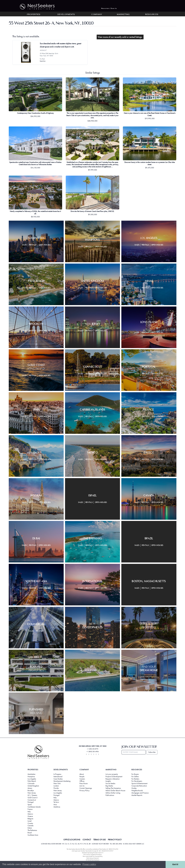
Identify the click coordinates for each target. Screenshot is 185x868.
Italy (29, 812)
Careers (82, 779)
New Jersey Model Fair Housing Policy (93, 856)
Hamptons (31, 777)
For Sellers (135, 777)
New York (57, 784)
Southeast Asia (33, 835)
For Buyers (135, 774)
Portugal (31, 802)
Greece (30, 816)
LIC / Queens (32, 795)
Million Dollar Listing (113, 793)
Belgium (30, 819)
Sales (24, 245)
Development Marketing (62, 781)
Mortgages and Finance (140, 793)
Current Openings (86, 788)
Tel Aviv (56, 802)
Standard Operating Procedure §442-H (93, 853)
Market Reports (137, 795)
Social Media (110, 784)
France (30, 809)
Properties (34, 15)
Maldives (57, 807)
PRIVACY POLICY (115, 840)
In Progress (57, 774)
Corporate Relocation (139, 786)
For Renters (135, 779)
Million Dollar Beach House (115, 791)
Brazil (30, 833)
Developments (66, 15)
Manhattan (31, 774)
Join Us (82, 786)
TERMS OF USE (100, 840)
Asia (55, 805)
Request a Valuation (113, 779)
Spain (30, 805)
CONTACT (87, 840)
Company (97, 15)
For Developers (137, 781)
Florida (56, 788)
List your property (112, 774)
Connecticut (32, 800)
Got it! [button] (175, 864)
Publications (110, 795)
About (82, 774)
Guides (134, 788)
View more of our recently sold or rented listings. (120, 37)
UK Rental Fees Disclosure (93, 860)
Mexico (30, 814)
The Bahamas (32, 830)
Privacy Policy (84, 791)
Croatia (30, 823)
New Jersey (32, 793)
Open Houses (45, 245)
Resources (152, 15)
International (58, 777)
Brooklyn (31, 791)
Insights (108, 781)
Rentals (33, 245)
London (56, 786)
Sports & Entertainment (139, 784)
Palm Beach (32, 781)
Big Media (109, 786)
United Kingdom (33, 786)
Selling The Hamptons (113, 788)
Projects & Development (114, 777)
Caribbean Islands (34, 807)
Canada (31, 826)
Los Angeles (32, 779)
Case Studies (58, 779)
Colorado (31, 784)
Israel (30, 821)
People (82, 777)
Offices (82, 781)
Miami (30, 788)
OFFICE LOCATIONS (72, 840)
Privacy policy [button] (89, 864)
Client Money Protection (92, 858)
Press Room (84, 784)
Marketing (123, 15)
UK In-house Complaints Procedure (92, 854)
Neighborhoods (137, 791)
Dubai (30, 828)
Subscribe (152, 752)
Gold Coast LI (33, 798)
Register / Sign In (109, 9)
